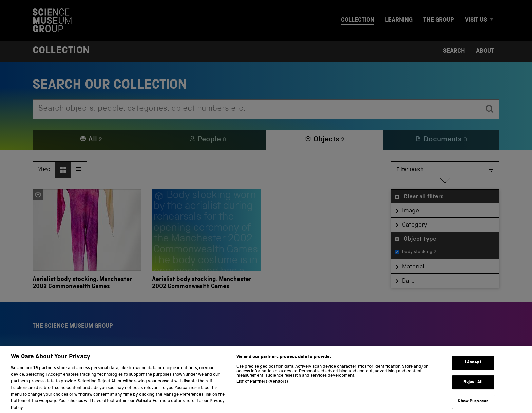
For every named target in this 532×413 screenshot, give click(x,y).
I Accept (473, 368)
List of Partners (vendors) (262, 387)
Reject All (473, 388)
